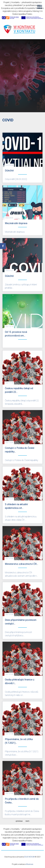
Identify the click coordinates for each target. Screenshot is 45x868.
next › (28, 821)
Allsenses (30, 864)
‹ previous (19, 821)
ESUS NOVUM (29, 857)
